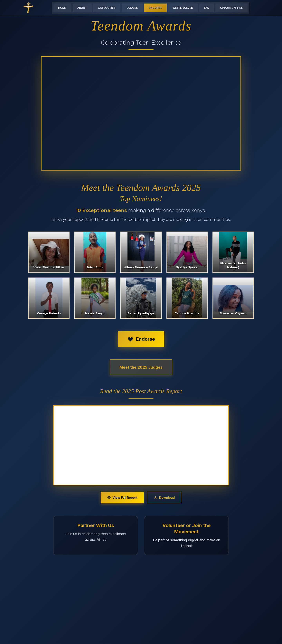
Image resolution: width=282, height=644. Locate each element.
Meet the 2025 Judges (141, 367)
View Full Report (122, 498)
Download (164, 498)
